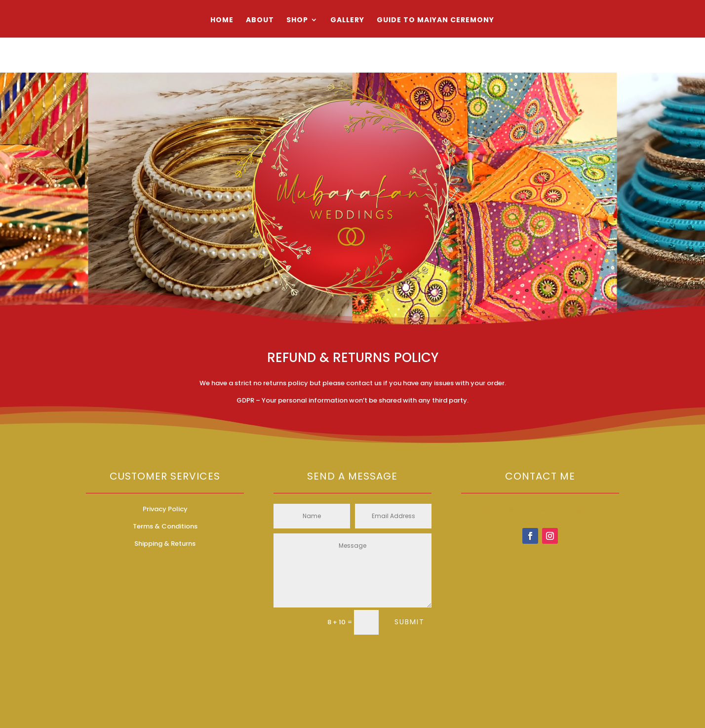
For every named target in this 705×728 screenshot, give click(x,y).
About (260, 20)
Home (222, 20)
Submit (410, 622)
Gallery (347, 20)
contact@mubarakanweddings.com (540, 509)
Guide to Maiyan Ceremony (435, 20)
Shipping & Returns (165, 544)
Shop (297, 20)
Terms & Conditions (165, 526)
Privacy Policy (165, 509)
